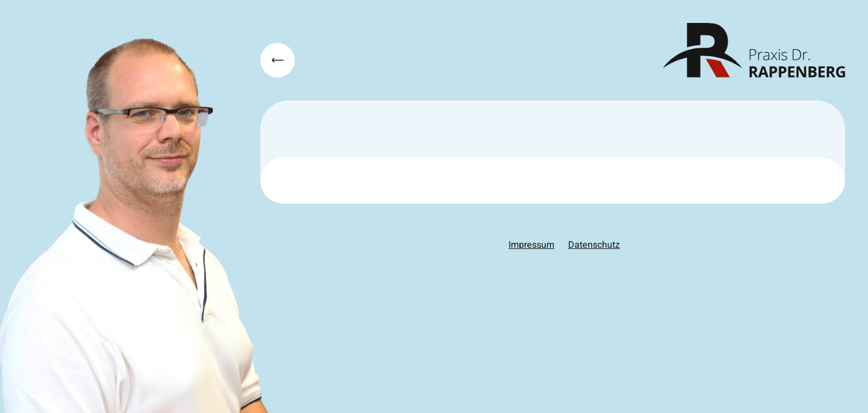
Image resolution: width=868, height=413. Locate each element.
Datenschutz (594, 245)
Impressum (531, 245)
